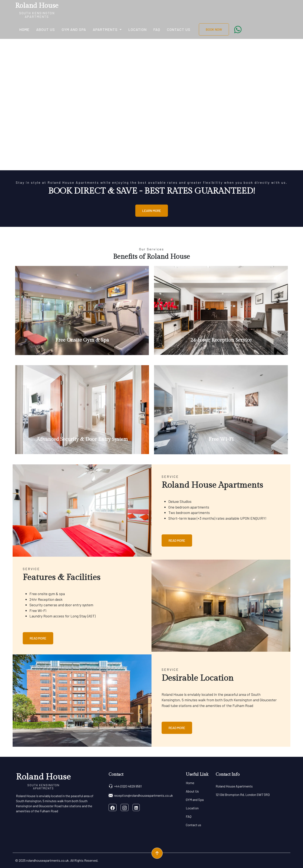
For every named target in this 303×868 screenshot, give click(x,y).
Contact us (179, 29)
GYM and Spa (74, 29)
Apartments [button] (106, 29)
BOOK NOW (214, 29)
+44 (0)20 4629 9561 (125, 786)
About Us (46, 29)
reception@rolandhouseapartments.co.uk (141, 795)
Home (24, 29)
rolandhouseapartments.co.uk (48, 860)
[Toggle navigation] (61, 10)
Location (138, 29)
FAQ (157, 29)
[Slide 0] (151, 164)
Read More (177, 540)
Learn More (152, 211)
